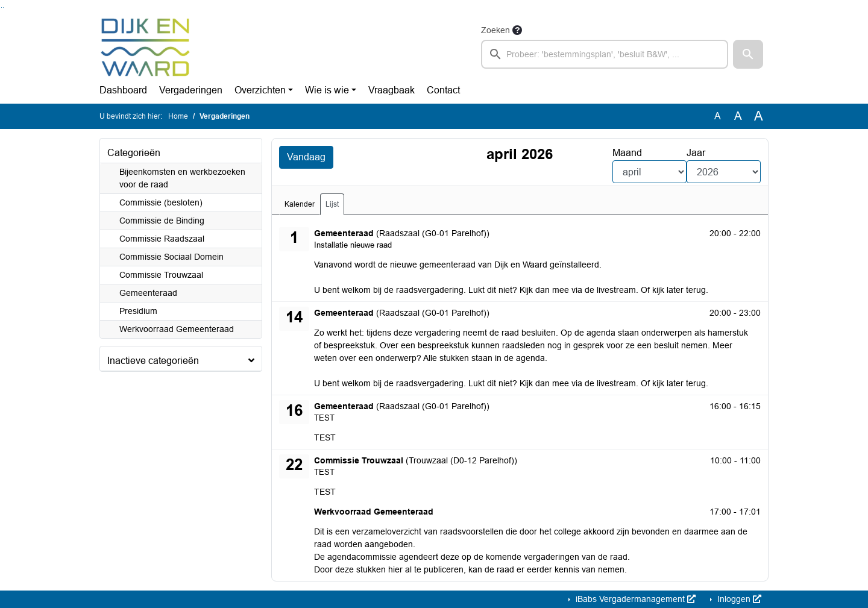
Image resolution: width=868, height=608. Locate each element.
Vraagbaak (392, 90)
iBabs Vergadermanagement (634, 599)
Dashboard (123, 90)
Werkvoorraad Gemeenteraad (177, 329)
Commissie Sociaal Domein (171, 257)
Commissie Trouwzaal (161, 275)
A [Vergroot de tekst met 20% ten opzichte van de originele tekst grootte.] (738, 116)
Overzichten (260, 90)
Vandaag (306, 157)
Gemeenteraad (148, 293)
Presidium (138, 311)
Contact (443, 90)
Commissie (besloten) (161, 202)
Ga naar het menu (3, 8)
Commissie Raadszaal (162, 239)
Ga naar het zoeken (2, 8)
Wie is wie (327, 90)
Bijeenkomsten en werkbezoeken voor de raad (182, 178)
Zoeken (495, 30)
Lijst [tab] (332, 204)
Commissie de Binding (162, 221)
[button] (748, 54)
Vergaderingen (191, 90)
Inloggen (738, 599)
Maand (627, 153)
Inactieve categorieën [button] (153, 361)
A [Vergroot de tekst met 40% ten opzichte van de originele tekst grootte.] (759, 116)
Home (178, 116)
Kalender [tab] (300, 204)
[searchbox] (605, 54)
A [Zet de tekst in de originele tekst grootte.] (718, 116)
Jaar (696, 153)
